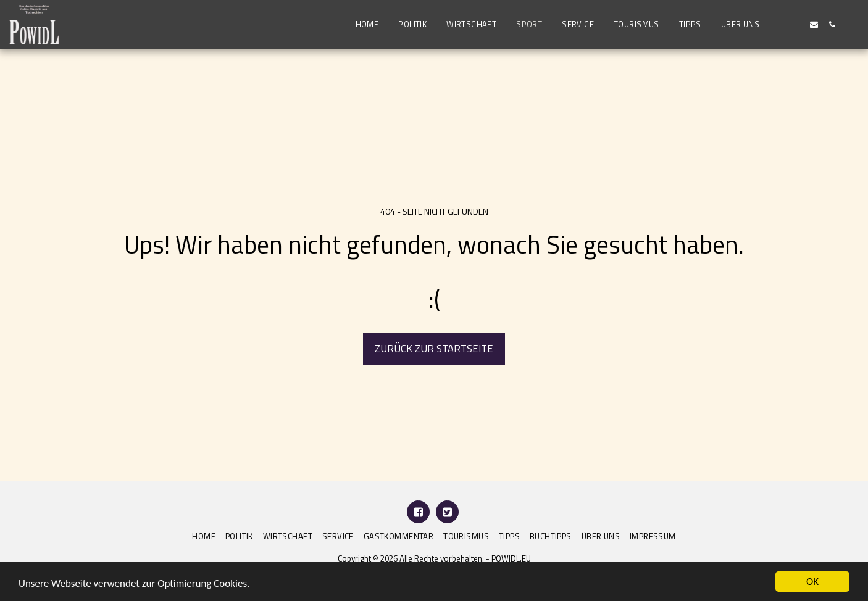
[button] (778, 24)
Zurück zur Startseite (434, 348)
